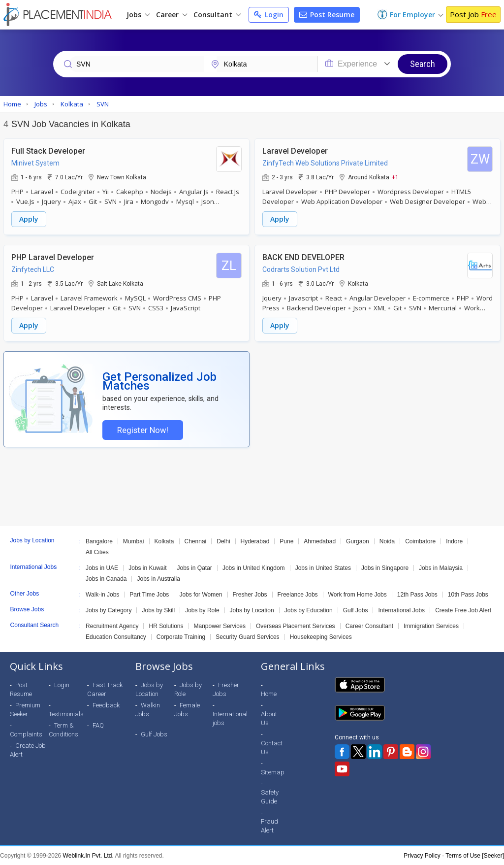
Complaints (26, 734)
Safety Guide (270, 797)
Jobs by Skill (158, 610)
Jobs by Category (109, 610)
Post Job (473, 14)
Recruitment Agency (112, 626)
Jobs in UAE (102, 568)
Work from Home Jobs (358, 595)
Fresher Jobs (250, 595)
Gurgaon (358, 541)
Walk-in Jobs (102, 595)
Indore (454, 541)
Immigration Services (431, 626)
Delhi (223, 541)
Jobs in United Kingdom (254, 568)
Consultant (217, 15)
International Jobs (401, 610)
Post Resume (327, 15)
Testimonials (66, 714)
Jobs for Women (201, 595)
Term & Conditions (63, 730)
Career (172, 15)
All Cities (97, 552)
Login (269, 15)
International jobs (230, 718)
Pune (286, 541)
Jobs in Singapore (385, 568)
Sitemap (273, 772)
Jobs (138, 15)
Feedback (106, 705)
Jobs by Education (309, 610)
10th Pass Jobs (468, 595)
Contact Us (272, 748)
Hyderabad (255, 541)
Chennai (196, 541)
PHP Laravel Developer (53, 257)
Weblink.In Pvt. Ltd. (88, 856)
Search (423, 64)
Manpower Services (220, 626)
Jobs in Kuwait (147, 568)
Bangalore (99, 541)
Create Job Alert (28, 750)
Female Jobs (187, 710)
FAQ (98, 725)
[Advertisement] (252, 487)
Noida (387, 541)
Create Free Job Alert (463, 610)
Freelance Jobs (298, 595)
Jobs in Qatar (195, 568)
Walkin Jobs (148, 710)
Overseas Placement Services (296, 626)
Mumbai (134, 541)
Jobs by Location (252, 610)
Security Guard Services (247, 637)
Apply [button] (29, 219)
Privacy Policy (422, 856)
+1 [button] (395, 177)
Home (269, 694)
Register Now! (143, 430)
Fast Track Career (105, 689)
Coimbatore (420, 541)
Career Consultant (369, 626)
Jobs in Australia (158, 579)
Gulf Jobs (356, 610)
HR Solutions (166, 626)
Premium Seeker (25, 710)
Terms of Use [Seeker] (475, 856)
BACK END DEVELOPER (303, 257)
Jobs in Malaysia (441, 568)
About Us (269, 718)
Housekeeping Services (321, 637)
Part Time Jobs (149, 595)
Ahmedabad (320, 541)
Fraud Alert (269, 826)
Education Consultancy (116, 637)
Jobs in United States (323, 568)
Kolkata (164, 541)
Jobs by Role (202, 610)
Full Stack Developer (48, 151)
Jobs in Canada (106, 579)
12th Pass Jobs (417, 595)
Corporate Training (181, 637)
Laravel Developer (295, 151)
